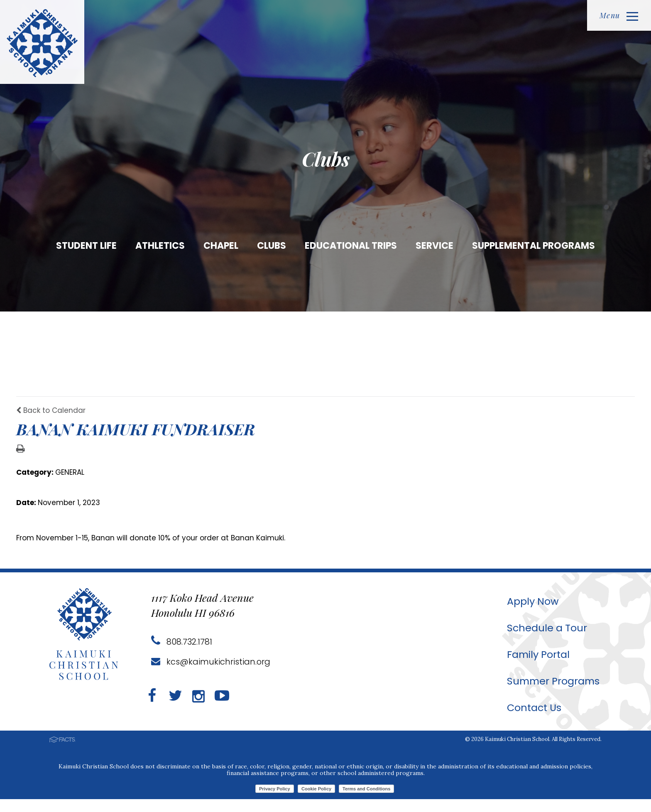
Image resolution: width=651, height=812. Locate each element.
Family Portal (536, 667)
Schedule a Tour (545, 641)
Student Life (86, 246)
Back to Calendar (51, 423)
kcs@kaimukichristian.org (211, 675)
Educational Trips (351, 246)
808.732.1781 (182, 655)
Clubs (272, 246)
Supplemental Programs (534, 246)
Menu (619, 15)
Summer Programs (552, 694)
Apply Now (531, 614)
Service (434, 246)
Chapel (221, 246)
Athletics (160, 246)
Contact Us (532, 720)
